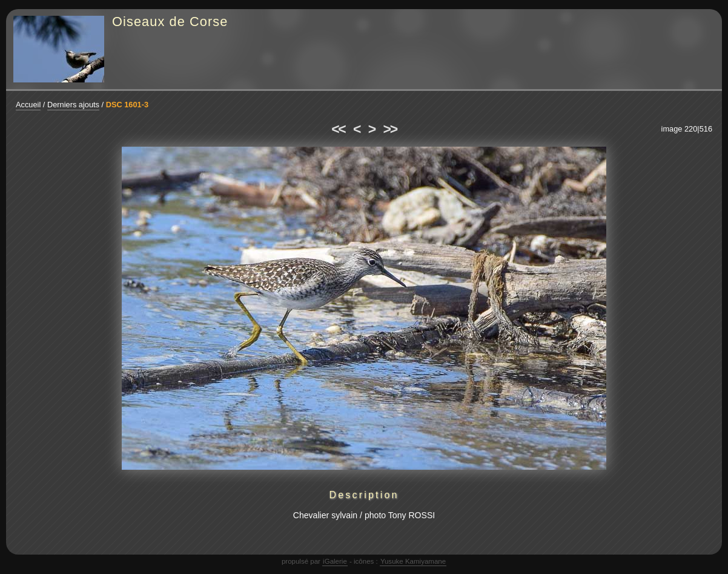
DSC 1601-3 (127, 105)
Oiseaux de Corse (170, 22)
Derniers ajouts (73, 105)
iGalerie (335, 561)
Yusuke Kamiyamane (413, 561)
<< (338, 129)
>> (390, 129)
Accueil (28, 105)
